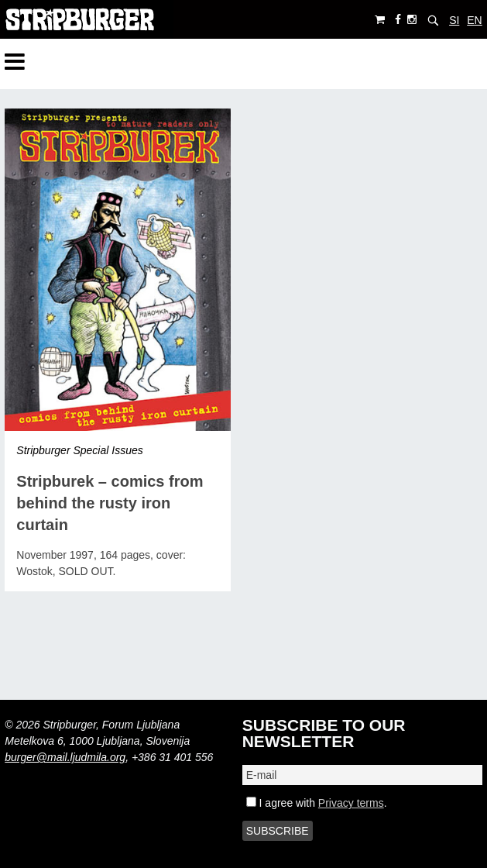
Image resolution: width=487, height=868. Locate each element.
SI (454, 20)
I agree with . (317, 803)
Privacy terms (351, 803)
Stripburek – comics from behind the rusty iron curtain (110, 503)
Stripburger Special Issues (79, 450)
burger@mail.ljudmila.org (65, 757)
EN (474, 20)
